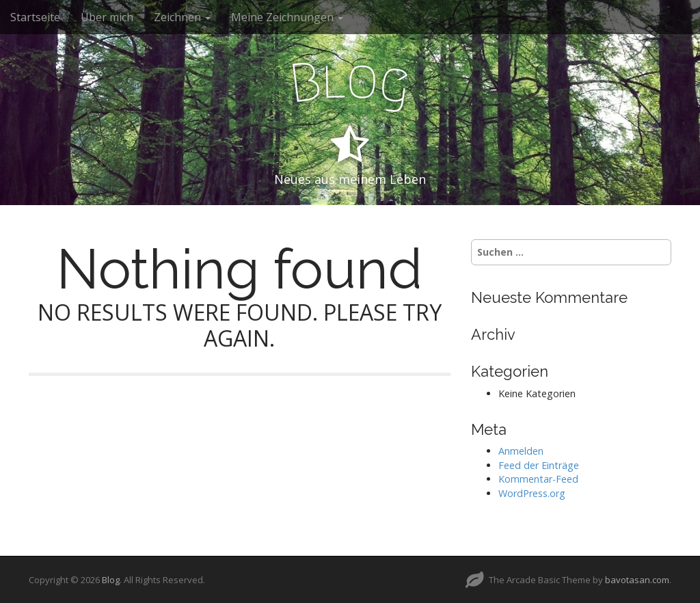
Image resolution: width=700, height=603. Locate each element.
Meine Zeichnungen (287, 17)
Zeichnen (182, 17)
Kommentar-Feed (538, 479)
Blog (111, 580)
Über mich (107, 17)
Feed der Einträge (539, 465)
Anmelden (521, 451)
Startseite (35, 17)
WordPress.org (532, 493)
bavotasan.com (637, 580)
